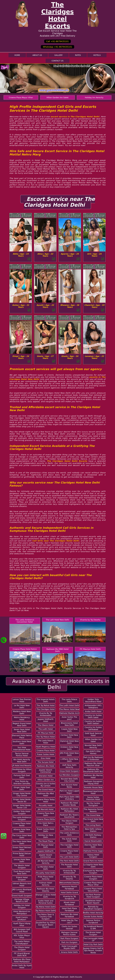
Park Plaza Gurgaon (69, 938)
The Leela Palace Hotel (46, 742)
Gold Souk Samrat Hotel (93, 734)
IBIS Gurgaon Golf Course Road (22, 930)
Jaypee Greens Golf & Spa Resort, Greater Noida (93, 950)
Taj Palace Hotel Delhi (46, 911)
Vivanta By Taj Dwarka (69, 878)
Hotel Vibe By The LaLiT (69, 921)
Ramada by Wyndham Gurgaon (93, 908)
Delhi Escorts (76, 977)
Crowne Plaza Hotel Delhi (69, 852)
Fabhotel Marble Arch (69, 713)
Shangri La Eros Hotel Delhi (46, 896)
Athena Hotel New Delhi (22, 830)
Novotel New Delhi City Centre (69, 780)
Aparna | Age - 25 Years (70, 255)
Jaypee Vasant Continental (46, 771)
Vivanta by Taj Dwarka (90, 620)
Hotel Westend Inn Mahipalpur (22, 912)
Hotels (97, 55)
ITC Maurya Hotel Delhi (90, 649)
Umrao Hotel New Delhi (22, 860)
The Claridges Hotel (46, 709)
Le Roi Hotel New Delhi (22, 706)
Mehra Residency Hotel (22, 718)
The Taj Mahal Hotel (46, 705)
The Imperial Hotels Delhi (46, 700)
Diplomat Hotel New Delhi (69, 742)
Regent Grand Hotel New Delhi (22, 724)
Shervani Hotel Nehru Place (22, 736)
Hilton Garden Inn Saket (58, 97)
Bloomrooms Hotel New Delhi (69, 724)
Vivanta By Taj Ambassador (46, 714)
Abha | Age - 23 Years (21, 255)
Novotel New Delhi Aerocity (93, 746)
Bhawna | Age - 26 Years (70, 306)
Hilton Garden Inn (46, 780)
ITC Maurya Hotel (46, 733)
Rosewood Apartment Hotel (93, 792)
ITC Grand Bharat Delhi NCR (22, 954)
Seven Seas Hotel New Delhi (22, 730)
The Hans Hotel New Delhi (22, 842)
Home (17, 55)
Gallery (59, 55)
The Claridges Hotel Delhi (69, 846)
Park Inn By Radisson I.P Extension (93, 758)
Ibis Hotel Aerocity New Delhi (22, 761)
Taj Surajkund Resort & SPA (93, 927)
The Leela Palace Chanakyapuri (22, 942)
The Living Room (93, 825)
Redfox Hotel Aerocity (93, 913)
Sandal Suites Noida (93, 917)
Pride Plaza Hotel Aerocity (46, 878)
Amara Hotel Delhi (69, 952)
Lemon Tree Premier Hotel (22, 700)
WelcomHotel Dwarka (69, 883)
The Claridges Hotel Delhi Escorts (67, 461)
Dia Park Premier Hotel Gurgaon (93, 896)
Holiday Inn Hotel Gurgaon (22, 906)
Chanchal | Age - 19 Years (94, 306)
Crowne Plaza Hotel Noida (22, 824)
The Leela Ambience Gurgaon (22, 818)
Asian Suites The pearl (69, 718)
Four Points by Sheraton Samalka (22, 782)
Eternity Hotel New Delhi (93, 846)
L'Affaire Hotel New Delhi (69, 760)
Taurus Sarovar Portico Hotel (22, 754)
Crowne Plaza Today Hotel (46, 801)
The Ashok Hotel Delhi (69, 840)
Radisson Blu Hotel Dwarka (46, 890)
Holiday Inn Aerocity (94, 97)
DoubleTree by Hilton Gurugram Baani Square (46, 925)
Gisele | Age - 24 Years (70, 357)
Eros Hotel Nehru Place (46, 824)
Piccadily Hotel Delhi (46, 873)
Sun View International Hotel (22, 748)
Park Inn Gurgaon (69, 942)
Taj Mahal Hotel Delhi (46, 907)
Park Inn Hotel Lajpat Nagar (69, 792)
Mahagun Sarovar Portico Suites (69, 933)
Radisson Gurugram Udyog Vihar (93, 782)
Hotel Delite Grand (69, 892)
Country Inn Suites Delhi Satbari (93, 722)
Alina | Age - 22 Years (45, 255)
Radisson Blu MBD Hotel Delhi (57, 650)
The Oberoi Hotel (46, 725)
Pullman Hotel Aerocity (46, 884)
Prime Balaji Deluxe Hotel (22, 854)
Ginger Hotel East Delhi (22, 788)
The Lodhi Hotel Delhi (69, 705)
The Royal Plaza (46, 841)
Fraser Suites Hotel (46, 754)
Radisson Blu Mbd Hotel (46, 795)
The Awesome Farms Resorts (93, 810)
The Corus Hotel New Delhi (22, 836)
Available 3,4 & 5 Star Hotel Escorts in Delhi (61, 684)
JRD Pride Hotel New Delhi (69, 754)
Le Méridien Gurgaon (69, 775)
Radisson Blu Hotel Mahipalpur (69, 810)
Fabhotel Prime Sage (93, 851)
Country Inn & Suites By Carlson (46, 785)
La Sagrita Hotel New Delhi (93, 866)
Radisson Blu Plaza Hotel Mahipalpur (22, 960)
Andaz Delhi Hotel (93, 711)
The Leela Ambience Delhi (69, 834)
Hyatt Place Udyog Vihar (22, 924)
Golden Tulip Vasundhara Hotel (93, 700)
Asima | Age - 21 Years (21, 306)
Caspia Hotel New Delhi (69, 730)
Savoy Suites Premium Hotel (93, 798)
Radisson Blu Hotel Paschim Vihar (93, 764)
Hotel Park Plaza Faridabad (69, 909)
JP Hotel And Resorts (22, 765)
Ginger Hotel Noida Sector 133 (22, 806)
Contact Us (57, 61)
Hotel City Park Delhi (93, 944)
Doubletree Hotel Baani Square (93, 902)
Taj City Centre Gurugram (93, 804)
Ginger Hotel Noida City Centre (22, 794)
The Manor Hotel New (69, 709)
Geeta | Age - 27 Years (45, 357)
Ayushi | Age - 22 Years (45, 306)
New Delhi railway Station (93, 830)
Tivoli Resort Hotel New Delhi (22, 872)
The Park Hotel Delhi (69, 861)
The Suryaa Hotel (46, 762)
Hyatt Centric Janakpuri (22, 918)
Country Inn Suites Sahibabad (93, 728)
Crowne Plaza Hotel (46, 750)
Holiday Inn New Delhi (46, 836)
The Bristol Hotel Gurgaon (93, 933)
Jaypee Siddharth (46, 851)
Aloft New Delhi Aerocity (69, 766)
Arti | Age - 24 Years (94, 255)
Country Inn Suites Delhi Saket (93, 716)
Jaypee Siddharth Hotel (46, 720)
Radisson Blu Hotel (46, 766)
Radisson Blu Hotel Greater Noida (69, 804)
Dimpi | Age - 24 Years (21, 357)
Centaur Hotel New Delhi (69, 736)
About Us (37, 55)
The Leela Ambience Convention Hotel (25, 621)
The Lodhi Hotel (46, 729)
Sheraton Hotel (46, 776)
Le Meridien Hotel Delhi (46, 868)
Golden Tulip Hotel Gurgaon (22, 812)
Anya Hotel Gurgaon (69, 771)
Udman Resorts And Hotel (22, 885)
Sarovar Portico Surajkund (93, 921)
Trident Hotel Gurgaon (22, 878)
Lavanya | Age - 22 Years (94, 357)
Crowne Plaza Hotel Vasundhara (93, 890)
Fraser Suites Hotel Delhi (46, 830)
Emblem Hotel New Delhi (69, 748)
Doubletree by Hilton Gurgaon (22, 770)
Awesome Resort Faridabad (69, 888)
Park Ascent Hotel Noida (69, 786)
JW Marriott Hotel (46, 809)
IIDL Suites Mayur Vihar (22, 936)
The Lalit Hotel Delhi (69, 857)
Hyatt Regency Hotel (46, 747)
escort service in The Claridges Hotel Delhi (75, 117)
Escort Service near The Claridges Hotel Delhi (59, 202)
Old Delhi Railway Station (93, 836)
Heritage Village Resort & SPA (22, 900)
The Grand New (93, 815)
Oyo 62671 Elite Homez (93, 752)
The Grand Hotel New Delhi (93, 820)
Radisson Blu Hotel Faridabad (69, 915)
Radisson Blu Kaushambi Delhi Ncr (93, 770)
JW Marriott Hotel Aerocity (46, 862)
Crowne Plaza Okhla (46, 819)
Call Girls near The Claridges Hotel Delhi (56, 541)
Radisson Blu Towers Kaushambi (69, 816)
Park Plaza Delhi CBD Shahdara (69, 798)
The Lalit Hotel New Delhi (57, 620)
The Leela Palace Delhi (69, 700)
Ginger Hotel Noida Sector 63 (22, 800)
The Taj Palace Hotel (46, 737)
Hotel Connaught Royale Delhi (69, 947)
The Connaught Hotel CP (93, 939)
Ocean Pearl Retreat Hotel (22, 848)
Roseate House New (93, 787)
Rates (78, 55)
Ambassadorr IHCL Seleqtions (93, 706)
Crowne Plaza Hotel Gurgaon (93, 878)
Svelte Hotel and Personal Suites (46, 902)
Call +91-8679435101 (57, 41)
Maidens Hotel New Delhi (22, 712)
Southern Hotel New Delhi (22, 742)
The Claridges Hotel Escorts (57, 15)
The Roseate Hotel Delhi (69, 866)
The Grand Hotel (46, 790)
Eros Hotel (46, 758)
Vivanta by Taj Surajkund (69, 897)
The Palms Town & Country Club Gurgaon (46, 917)
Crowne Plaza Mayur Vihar (21, 97)
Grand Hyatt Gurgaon (22, 895)
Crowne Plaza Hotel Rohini (25, 649)
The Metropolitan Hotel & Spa (69, 828)
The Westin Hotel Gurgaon (22, 866)
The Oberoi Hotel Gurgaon (69, 822)
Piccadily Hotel (46, 805)
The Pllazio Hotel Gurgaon (22, 948)
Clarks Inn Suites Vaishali (69, 927)
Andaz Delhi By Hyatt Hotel (22, 966)
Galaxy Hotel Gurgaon (93, 856)
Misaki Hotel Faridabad (69, 903)
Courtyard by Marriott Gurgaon (93, 872)
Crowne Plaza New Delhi (46, 814)
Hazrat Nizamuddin (93, 841)
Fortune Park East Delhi (22, 776)
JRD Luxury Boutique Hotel (22, 891)
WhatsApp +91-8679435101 (57, 47)
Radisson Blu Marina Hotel (93, 776)
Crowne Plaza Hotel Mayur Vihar (93, 884)
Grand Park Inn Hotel (93, 861)
